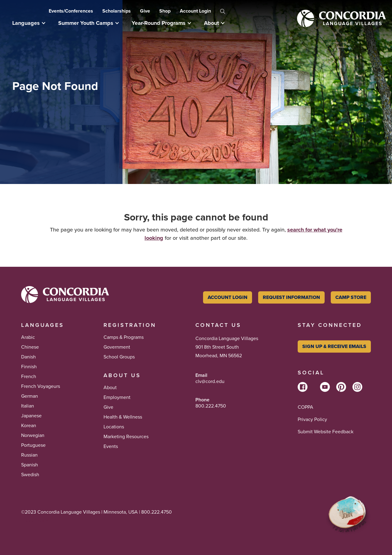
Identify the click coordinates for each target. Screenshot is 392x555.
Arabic (28, 337)
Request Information (291, 297)
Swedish (30, 475)
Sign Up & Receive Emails (334, 346)
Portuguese (33, 445)
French (29, 377)
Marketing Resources (126, 437)
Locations (114, 427)
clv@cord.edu (210, 381)
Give (145, 11)
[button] (32, 23)
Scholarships (117, 11)
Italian (28, 406)
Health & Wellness (123, 417)
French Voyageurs (41, 386)
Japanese (31, 416)
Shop (165, 11)
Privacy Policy (312, 419)
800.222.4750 (211, 406)
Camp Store (351, 297)
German (30, 396)
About (110, 388)
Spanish (30, 465)
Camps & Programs (124, 337)
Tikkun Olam (35, 521)
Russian (29, 455)
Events (111, 446)
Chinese (30, 347)
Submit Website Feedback (326, 432)
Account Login (195, 11)
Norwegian (33, 435)
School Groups (119, 357)
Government (117, 347)
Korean (29, 426)
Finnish (29, 367)
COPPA (305, 407)
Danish (28, 357)
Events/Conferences (71, 11)
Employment (117, 397)
